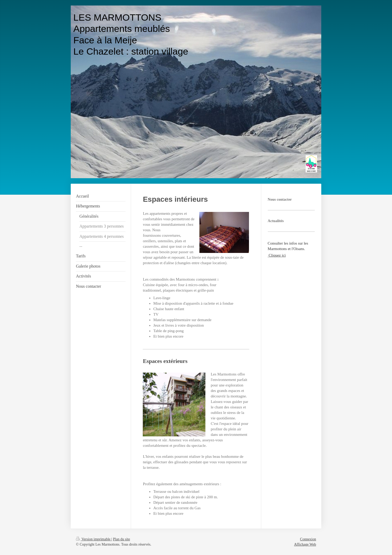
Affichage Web (305, 544)
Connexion (308, 539)
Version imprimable (94, 539)
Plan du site (121, 539)
